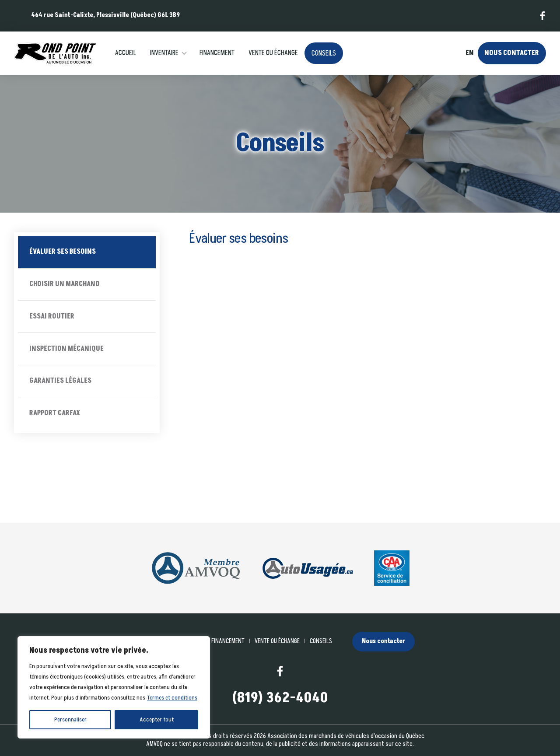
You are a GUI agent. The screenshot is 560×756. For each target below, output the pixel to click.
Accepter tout (157, 719)
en (469, 53)
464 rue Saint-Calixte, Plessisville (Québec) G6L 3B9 (105, 15)
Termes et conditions (172, 698)
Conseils (324, 53)
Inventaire (164, 53)
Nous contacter (512, 53)
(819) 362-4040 (280, 698)
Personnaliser (70, 719)
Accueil (126, 53)
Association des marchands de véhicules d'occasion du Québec (346, 736)
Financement (217, 53)
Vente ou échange (273, 53)
